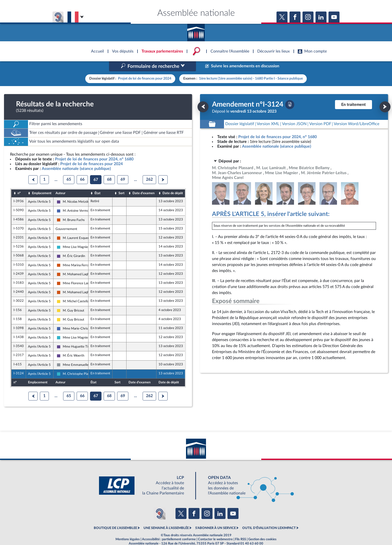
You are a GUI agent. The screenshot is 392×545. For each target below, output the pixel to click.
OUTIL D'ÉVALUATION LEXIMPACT (269, 517)
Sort (121, 183)
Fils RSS (240, 528)
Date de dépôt (173, 183)
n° (19, 183)
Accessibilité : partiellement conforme (169, 528)
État (97, 183)
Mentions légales (128, 528)
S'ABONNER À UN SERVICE (215, 517)
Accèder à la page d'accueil (196, 31)
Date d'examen (143, 183)
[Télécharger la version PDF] (290, 94)
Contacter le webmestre (215, 528)
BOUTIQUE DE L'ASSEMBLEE (115, 517)
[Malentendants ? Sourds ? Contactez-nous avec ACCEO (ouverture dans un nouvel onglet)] (159, 503)
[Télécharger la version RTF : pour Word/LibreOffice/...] (356, 113)
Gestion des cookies (262, 528)
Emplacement (42, 183)
